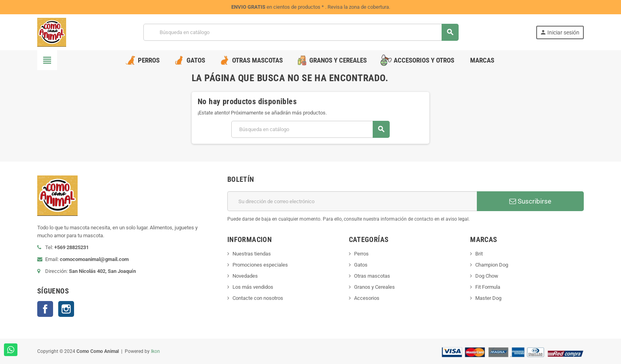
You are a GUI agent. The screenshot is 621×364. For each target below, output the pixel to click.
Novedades (245, 276)
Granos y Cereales (374, 287)
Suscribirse (530, 201)
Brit (479, 254)
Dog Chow (487, 276)
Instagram (66, 309)
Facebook (45, 309)
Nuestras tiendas (252, 254)
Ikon (155, 351)
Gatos (361, 265)
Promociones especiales (260, 265)
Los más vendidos (253, 287)
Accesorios (367, 298)
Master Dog (488, 298)
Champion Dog (492, 265)
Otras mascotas (372, 276)
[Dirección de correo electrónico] (352, 201)
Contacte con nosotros (258, 298)
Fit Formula (488, 287)
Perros (361, 254)
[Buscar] (301, 32)
